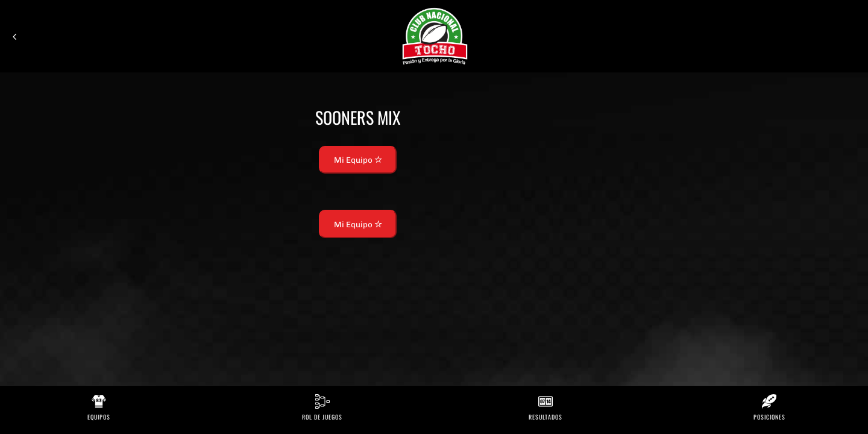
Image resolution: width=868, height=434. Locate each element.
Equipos (99, 417)
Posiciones (769, 417)
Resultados (546, 417)
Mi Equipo (358, 160)
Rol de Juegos (322, 417)
